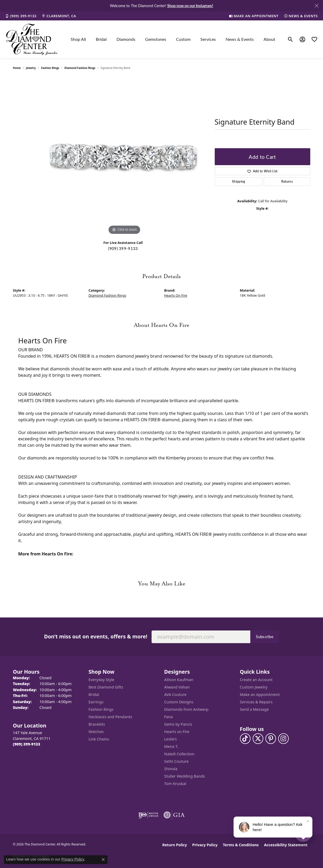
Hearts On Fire (176, 295)
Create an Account (256, 680)
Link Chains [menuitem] (99, 739)
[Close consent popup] (103, 860)
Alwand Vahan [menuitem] (177, 687)
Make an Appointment (260, 694)
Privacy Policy (205, 845)
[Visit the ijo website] (148, 815)
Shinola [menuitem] (171, 769)
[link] (21, 16)
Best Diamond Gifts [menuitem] (106, 687)
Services (208, 39)
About (269, 39)
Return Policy (175, 845)
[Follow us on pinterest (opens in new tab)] (271, 739)
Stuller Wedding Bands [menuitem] (185, 776)
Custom (183, 39)
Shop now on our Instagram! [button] (190, 6)
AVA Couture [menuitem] (175, 694)
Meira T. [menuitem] (171, 746)
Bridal (101, 39)
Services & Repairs (256, 702)
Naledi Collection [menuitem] (179, 754)
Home (17, 68)
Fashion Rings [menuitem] (101, 709)
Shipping (239, 181)
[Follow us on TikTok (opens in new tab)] (245, 739)
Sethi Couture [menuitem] (176, 761)
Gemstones (156, 39)
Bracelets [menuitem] (97, 724)
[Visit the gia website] (174, 815)
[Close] (316, 6)
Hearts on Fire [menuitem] (177, 732)
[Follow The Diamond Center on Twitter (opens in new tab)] (258, 739)
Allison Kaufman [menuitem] (179, 680)
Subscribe (265, 637)
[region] (124, 156)
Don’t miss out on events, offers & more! (96, 636)
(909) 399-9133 (123, 248)
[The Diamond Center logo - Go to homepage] (32, 39)
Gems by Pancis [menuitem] (178, 724)
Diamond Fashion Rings (80, 68)
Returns (287, 181)
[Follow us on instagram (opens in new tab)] (283, 739)
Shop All (78, 39)
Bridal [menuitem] (94, 694)
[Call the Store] (27, 744)
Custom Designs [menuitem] (179, 702)
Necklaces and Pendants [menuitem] (110, 717)
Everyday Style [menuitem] (102, 680)
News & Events (240, 39)
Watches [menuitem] (96, 732)
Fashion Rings (50, 68)
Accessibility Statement (286, 845)
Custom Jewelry (254, 687)
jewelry (31, 68)
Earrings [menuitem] (96, 702)
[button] (290, 39)
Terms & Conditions (241, 845)
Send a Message (254, 709)
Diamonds (126, 39)
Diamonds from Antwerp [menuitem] (186, 709)
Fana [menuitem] (169, 717)
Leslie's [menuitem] (171, 739)
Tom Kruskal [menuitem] (175, 784)
